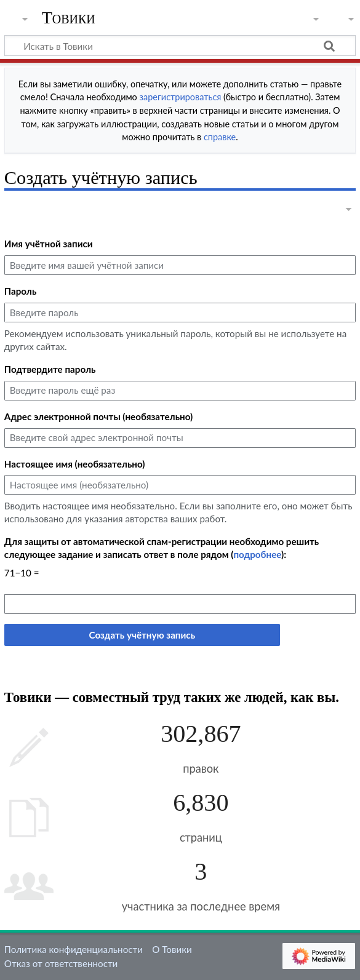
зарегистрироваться (181, 97)
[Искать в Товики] (180, 46)
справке (220, 137)
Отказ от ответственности (61, 963)
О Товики (172, 949)
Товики (69, 18)
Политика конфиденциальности (74, 949)
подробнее (257, 554)
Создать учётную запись (142, 635)
